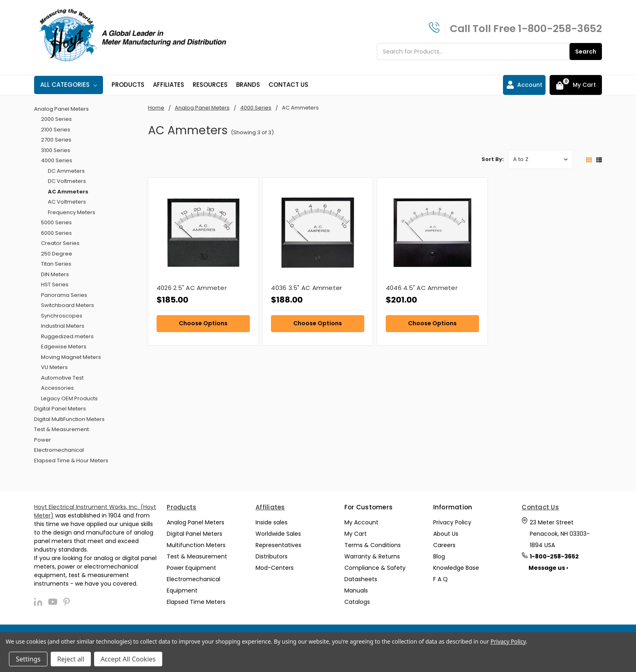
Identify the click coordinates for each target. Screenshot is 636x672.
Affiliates (169, 85)
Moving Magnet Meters (71, 357)
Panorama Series (64, 295)
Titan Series (56, 264)
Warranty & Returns (372, 556)
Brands (248, 85)
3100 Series (56, 150)
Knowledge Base (456, 568)
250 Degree (57, 254)
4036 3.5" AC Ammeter (306, 288)
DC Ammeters (66, 171)
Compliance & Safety (375, 568)
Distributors (272, 556)
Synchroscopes (62, 316)
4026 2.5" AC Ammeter (192, 288)
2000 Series (56, 119)
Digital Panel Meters (60, 409)
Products (128, 85)
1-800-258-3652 (560, 29)
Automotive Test (62, 378)
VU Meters (54, 367)
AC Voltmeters (67, 202)
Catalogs (357, 602)
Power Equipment (191, 568)
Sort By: (493, 159)
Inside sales (272, 522)
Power (43, 440)
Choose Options (203, 323)
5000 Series (56, 222)
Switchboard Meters (68, 305)
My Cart (356, 534)
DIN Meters (55, 274)
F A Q (440, 579)
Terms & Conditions (373, 545)
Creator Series (60, 243)
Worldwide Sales (278, 534)
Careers (444, 545)
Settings (28, 659)
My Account (361, 522)
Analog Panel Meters (61, 109)
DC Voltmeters (67, 181)
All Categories (69, 85)
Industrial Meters (63, 326)
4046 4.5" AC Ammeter (422, 288)
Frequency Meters (72, 212)
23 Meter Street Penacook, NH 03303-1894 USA (560, 534)
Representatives (278, 545)
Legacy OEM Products (69, 398)
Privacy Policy (452, 522)
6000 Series (56, 233)
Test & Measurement (61, 429)
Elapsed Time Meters (196, 602)
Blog (439, 556)
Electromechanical (59, 450)
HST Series (55, 284)
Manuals (356, 590)
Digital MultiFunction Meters (69, 419)
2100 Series (56, 130)
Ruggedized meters (67, 336)
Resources (210, 85)
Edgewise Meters (64, 347)
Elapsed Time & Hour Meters (71, 461)
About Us (446, 534)
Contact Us (288, 85)
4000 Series (57, 160)
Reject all (71, 659)
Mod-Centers (275, 568)
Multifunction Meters (196, 545)
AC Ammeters (68, 192)
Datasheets (361, 579)
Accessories (57, 388)
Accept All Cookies (128, 659)
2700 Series (56, 140)
